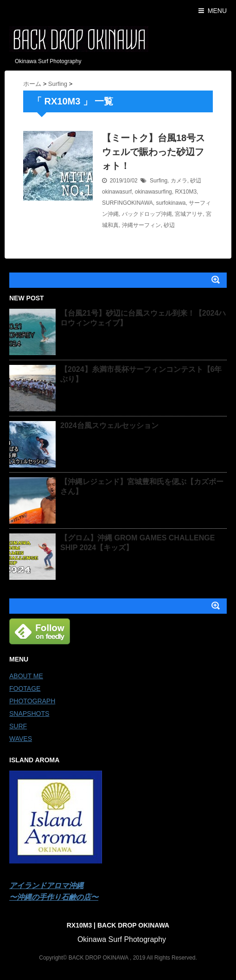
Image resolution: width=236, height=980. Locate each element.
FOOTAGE (25, 688)
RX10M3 (186, 192)
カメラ (179, 181)
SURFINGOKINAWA (128, 203)
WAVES (21, 739)
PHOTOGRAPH (32, 701)
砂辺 (196, 181)
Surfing (159, 181)
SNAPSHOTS (29, 714)
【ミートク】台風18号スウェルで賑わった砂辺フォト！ (153, 152)
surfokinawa (171, 203)
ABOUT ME (26, 676)
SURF (18, 726)
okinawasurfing (153, 192)
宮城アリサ (189, 214)
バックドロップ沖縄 (147, 214)
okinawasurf (117, 192)
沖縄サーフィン (141, 225)
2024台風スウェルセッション (109, 425)
